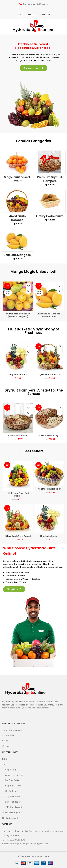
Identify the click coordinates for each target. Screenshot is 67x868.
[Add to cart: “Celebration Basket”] (29, 413)
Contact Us (8, 746)
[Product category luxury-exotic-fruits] (50, 206)
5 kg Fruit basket (13, 791)
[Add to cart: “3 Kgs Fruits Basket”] (29, 352)
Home (5, 759)
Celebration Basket (18, 436)
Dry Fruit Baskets (11, 818)
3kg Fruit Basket (13, 780)
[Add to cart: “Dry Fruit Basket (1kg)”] (60, 413)
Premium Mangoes (11, 812)
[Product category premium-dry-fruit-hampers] (50, 169)
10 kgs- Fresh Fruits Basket (18, 536)
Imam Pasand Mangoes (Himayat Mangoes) (18, 315)
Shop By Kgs (11, 769)
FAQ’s (5, 741)
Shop (5, 764)
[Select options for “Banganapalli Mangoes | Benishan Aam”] (60, 291)
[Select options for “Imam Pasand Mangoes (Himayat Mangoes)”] (29, 291)
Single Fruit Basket (14, 775)
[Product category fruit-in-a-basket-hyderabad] (17, 167)
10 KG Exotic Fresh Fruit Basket (18, 494)
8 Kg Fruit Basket (13, 802)
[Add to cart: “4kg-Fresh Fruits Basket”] (60, 352)
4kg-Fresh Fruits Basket (49, 374)
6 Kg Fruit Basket (13, 796)
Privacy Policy (9, 735)
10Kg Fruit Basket (13, 807)
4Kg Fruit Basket (13, 786)
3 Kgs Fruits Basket (18, 374)
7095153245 (19, 840)
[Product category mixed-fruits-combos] (17, 208)
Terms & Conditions (12, 730)
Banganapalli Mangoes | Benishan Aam (49, 315)
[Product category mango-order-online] (17, 245)
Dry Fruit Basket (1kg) (49, 436)
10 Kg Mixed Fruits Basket (49, 489)
